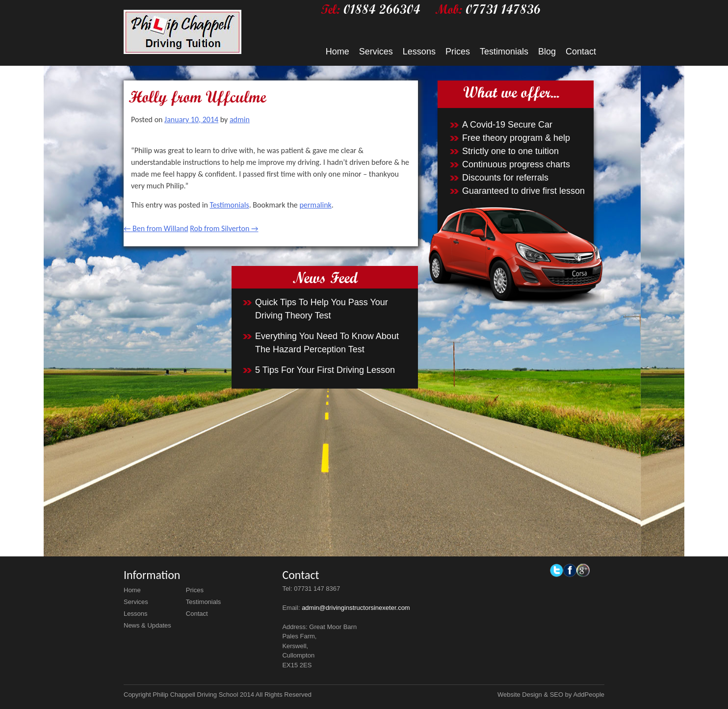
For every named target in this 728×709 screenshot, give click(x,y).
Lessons (419, 52)
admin (240, 119)
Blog (547, 52)
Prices (458, 52)
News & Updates (147, 625)
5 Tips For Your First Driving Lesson (325, 370)
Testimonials (504, 52)
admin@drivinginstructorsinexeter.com (356, 608)
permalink (315, 205)
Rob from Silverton (224, 228)
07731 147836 (503, 9)
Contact (581, 52)
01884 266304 (382, 9)
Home (338, 52)
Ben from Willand (156, 228)
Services (376, 52)
